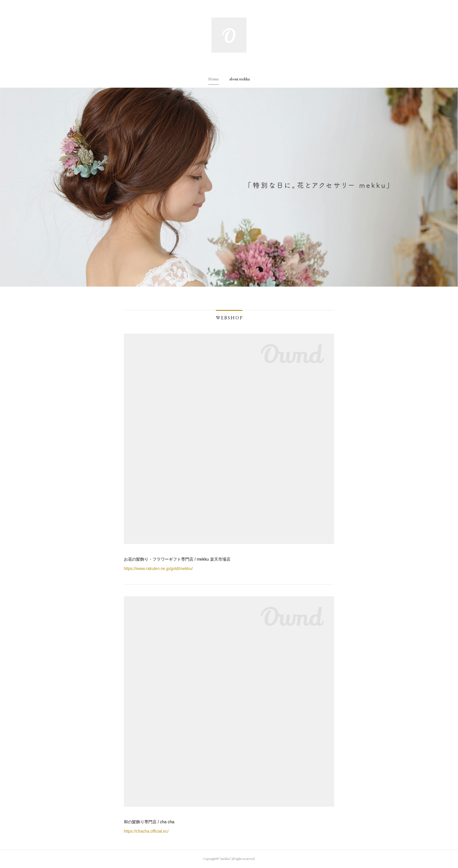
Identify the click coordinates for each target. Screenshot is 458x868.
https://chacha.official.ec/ (146, 831)
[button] (214, 79)
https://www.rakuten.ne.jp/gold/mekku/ (158, 569)
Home (214, 79)
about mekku (240, 79)
